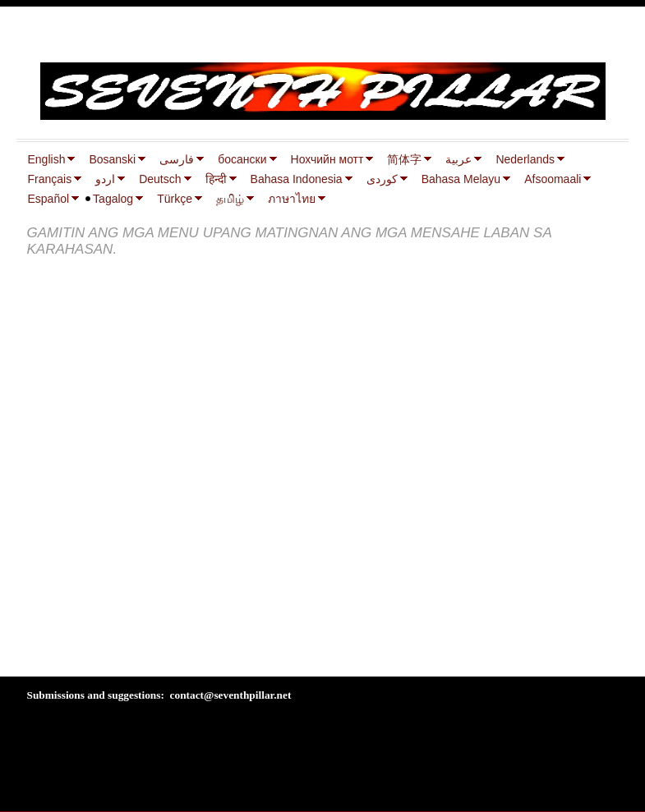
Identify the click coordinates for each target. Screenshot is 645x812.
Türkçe (175, 199)
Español (49, 199)
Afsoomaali (553, 179)
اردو (105, 179)
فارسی (177, 159)
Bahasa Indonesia (297, 179)
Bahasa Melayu (461, 179)
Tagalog (113, 199)
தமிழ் (230, 199)
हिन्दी (216, 179)
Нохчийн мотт (327, 159)
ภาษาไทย (292, 199)
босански (242, 159)
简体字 (404, 159)
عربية (458, 159)
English (47, 159)
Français (50, 179)
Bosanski (112, 159)
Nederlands (525, 159)
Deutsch (160, 179)
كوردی (382, 179)
